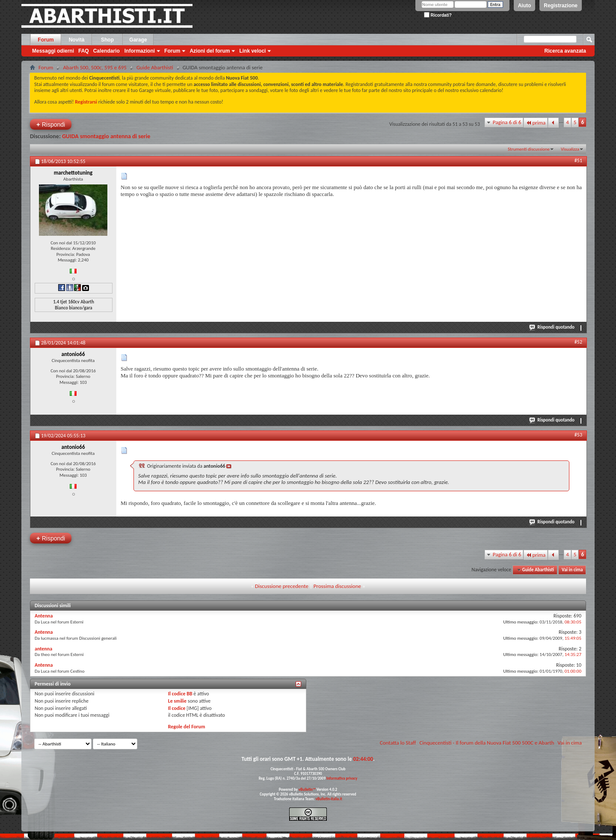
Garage (138, 40)
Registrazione (561, 6)
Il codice (177, 708)
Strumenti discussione (529, 149)
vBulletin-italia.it (329, 799)
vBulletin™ (307, 789)
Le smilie (177, 701)
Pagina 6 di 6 (507, 122)
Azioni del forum (210, 51)
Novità (77, 40)
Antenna (44, 616)
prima (536, 123)
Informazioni (140, 51)
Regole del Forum (187, 727)
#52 (578, 342)
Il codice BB (180, 694)
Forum (46, 40)
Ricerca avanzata (565, 51)
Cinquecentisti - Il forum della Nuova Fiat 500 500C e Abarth (487, 743)
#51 (578, 160)
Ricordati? (438, 15)
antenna (43, 649)
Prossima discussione (337, 586)
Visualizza (570, 149)
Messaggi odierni (53, 51)
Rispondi (51, 124)
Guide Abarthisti (155, 67)
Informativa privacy (342, 778)
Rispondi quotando (552, 327)
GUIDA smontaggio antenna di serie (106, 136)
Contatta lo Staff (398, 743)
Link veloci (252, 51)
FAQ (84, 51)
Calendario (107, 51)
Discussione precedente (282, 586)
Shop (107, 40)
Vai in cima (572, 570)
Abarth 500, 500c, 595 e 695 (95, 67)
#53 (578, 435)
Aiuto (525, 6)
